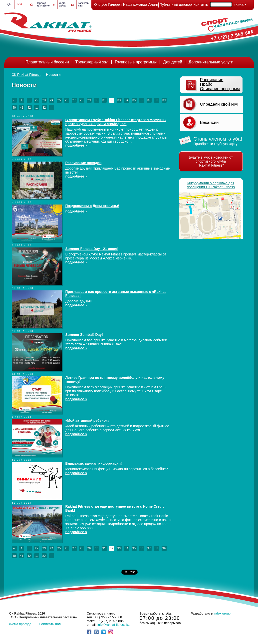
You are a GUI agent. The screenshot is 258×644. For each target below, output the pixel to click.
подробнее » (76, 145)
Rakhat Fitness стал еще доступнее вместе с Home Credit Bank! (115, 508)
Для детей (173, 62)
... (29, 100)
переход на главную (43, 4)
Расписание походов (84, 163)
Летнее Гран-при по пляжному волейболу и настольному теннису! (115, 380)
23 (44, 100)
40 (14, 108)
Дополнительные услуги (211, 62)
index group (222, 613)
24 (52, 100)
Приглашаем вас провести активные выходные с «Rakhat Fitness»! (116, 294)
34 (127, 100)
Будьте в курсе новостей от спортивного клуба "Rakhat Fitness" (211, 161)
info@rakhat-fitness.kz (114, 625)
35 (134, 100)
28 (82, 100)
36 (141, 100)
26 (67, 100)
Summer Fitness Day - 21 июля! (92, 249)
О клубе (101, 4)
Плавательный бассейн (47, 62)
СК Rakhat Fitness (26, 75)
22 (37, 100)
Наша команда (135, 4)
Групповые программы (136, 62)
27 (74, 100)
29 (89, 100)
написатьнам (83, 4)
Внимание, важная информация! (94, 463)
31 (104, 100)
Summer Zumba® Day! (84, 335)
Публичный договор (176, 4)
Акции (153, 4)
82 (44, 108)
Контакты (201, 4)
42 (29, 108)
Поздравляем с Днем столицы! (92, 206)
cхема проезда (20, 624)
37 (149, 100)
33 (119, 100)
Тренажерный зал (92, 62)
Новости (53, 75)
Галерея (115, 4)
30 (97, 100)
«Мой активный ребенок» (88, 421)
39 (164, 100)
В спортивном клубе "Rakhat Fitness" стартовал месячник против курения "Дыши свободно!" (116, 122)
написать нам (50, 624)
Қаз (10, 4)
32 (112, 100)
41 (22, 108)
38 (156, 100)
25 (59, 100)
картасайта (62, 4)
